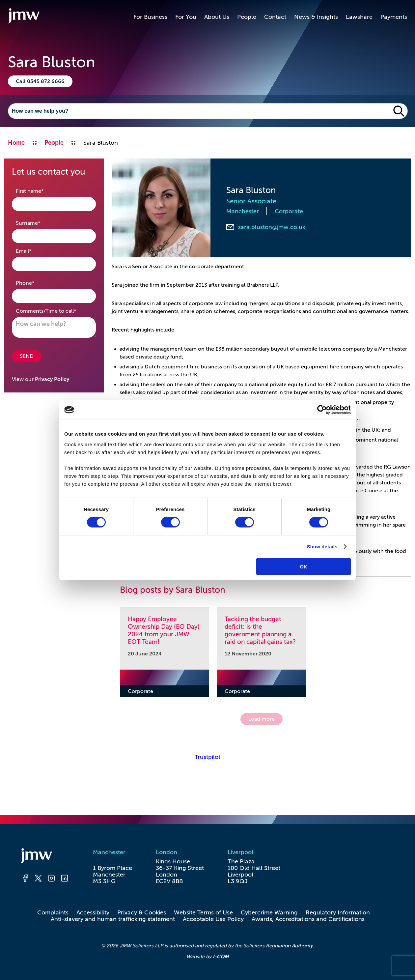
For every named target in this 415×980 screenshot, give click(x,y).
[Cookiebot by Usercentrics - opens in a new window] (322, 410)
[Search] (199, 111)
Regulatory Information (338, 912)
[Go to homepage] (24, 17)
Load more (262, 719)
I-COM (221, 956)
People (247, 17)
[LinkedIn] (65, 879)
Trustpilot (207, 757)
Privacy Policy (52, 379)
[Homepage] (45, 857)
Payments (394, 17)
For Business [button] (150, 17)
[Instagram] (51, 879)
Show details (322, 547)
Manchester (243, 211)
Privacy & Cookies (142, 912)
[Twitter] (38, 879)
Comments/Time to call (54, 311)
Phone (35, 283)
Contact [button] (275, 17)
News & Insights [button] (316, 17)
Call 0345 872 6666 (40, 81)
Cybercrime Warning (269, 912)
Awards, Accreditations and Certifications (308, 919)
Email (34, 251)
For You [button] (186, 17)
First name (40, 191)
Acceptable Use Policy (213, 919)
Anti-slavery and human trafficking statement (113, 919)
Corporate (289, 211)
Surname (38, 223)
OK (304, 566)
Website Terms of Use (203, 912)
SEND (27, 356)
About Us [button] (217, 17)
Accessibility (93, 912)
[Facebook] (25, 879)
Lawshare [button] (359, 17)
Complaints (53, 912)
